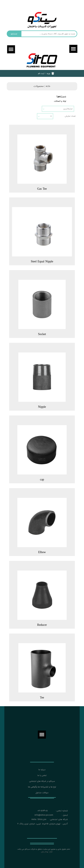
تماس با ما (42, 775)
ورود (48, 73)
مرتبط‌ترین (68, 109)
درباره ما (42, 770)
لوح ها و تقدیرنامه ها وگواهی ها (42, 787)
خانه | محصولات (42, 86)
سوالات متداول (42, 793)
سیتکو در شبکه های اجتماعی (42, 781)
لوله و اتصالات (60, 101)
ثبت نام (41, 73)
